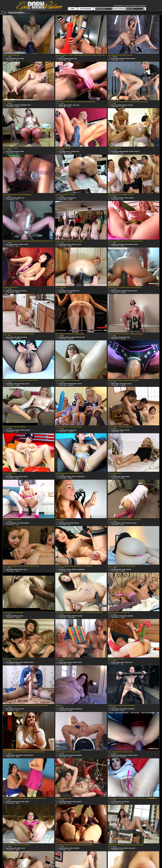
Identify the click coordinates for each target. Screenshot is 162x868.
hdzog (18, 106)
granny (11, 337)
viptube (70, 292)
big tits (113, 58)
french (72, 755)
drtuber (18, 385)
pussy (130, 384)
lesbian (22, 151)
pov (75, 198)
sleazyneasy (72, 617)
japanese (113, 430)
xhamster (123, 292)
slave (129, 337)
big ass (68, 151)
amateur (11, 105)
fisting (22, 58)
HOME (72, 9)
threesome (122, 58)
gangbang (121, 198)
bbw (13, 151)
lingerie (28, 430)
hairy (20, 291)
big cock (24, 291)
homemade (124, 291)
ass (67, 291)
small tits (14, 58)
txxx (17, 60)
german (131, 151)
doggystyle (78, 337)
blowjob (128, 58)
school (126, 198)
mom (7, 337)
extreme (72, 58)
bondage (120, 337)
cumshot (123, 523)
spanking (119, 105)
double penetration (124, 151)
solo (19, 58)
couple (80, 662)
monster (80, 616)
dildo (78, 105)
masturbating (23, 105)
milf (15, 337)
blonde (71, 198)
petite (115, 476)
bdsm (117, 58)
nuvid (17, 478)
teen (7, 58)
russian (60, 384)
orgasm (26, 244)
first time (68, 616)
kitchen (121, 848)
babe (78, 151)
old (11, 198)
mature (8, 198)
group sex (137, 151)
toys (76, 58)
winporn (71, 199)
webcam (118, 291)
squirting (66, 58)
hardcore (61, 58)
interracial (15, 291)
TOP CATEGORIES (85, 9)
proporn (18, 617)
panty (74, 105)
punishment (131, 709)
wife (121, 384)
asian (8, 291)
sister (60, 523)
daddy (113, 384)
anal (10, 58)
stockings (17, 430)
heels (134, 848)
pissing (136, 244)
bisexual (71, 384)
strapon (27, 801)
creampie (131, 198)
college (73, 244)
